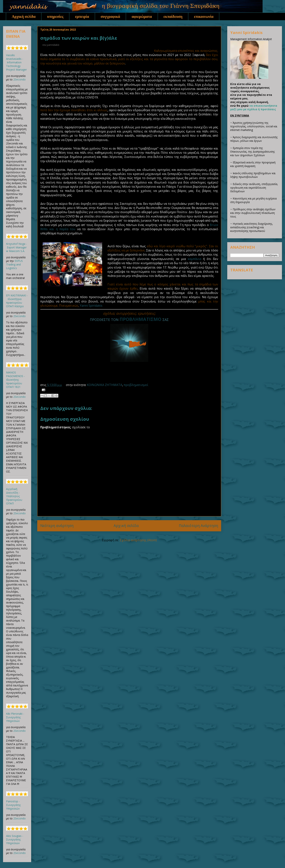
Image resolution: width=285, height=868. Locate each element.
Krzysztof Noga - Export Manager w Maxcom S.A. (17, 247)
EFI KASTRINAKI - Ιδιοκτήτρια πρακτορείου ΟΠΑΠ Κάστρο (17, 301)
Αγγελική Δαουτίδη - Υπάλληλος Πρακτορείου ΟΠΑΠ (14, 496)
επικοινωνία (204, 17)
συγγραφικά (110, 17)
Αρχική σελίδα (24, 17)
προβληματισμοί (136, 385)
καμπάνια (194, 259)
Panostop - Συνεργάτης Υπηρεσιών (13, 805)
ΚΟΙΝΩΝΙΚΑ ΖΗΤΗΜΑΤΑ (104, 385)
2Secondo (19, 79)
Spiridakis (95, 306)
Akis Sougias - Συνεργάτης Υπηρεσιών (15, 839)
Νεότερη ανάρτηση (57, 526)
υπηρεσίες (55, 17)
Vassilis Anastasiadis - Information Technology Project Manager (16, 62)
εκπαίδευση (173, 17)
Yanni (84, 306)
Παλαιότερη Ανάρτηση (198, 526)
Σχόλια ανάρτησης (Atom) (138, 540)
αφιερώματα (142, 17)
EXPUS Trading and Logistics (14, 264)
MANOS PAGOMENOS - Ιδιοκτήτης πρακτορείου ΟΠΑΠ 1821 (15, 380)
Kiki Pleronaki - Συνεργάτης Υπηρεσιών (15, 717)
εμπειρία (82, 17)
